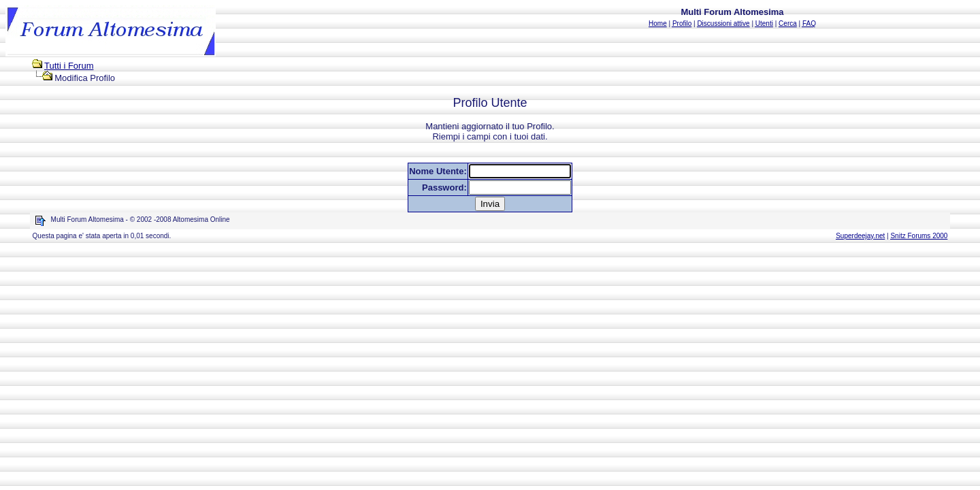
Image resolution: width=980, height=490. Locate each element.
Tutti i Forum (69, 66)
